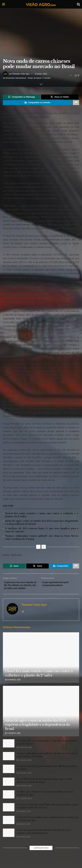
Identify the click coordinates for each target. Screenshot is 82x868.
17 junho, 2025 (24, 805)
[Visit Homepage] (41, 4)
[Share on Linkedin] (37, 103)
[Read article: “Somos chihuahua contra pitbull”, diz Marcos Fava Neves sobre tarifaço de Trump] (9, 762)
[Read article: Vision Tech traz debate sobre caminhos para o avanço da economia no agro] (9, 826)
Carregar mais (41, 854)
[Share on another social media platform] (76, 103)
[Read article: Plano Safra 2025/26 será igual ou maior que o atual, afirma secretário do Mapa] (9, 788)
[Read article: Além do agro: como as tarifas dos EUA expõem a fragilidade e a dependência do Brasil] (41, 719)
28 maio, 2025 (23, 830)
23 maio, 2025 (23, 843)
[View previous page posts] (38, 548)
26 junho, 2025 (24, 792)
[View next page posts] (44, 548)
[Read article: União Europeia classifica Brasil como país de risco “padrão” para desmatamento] (9, 839)
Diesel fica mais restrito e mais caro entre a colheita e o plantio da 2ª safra (39, 679)
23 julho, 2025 (24, 766)
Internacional (21, 78)
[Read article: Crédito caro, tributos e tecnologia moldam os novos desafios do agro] (9, 801)
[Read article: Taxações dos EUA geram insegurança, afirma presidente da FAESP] (9, 775)
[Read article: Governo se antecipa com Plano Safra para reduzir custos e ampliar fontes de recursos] (9, 813)
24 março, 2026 (13, 686)
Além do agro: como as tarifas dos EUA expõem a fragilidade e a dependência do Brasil (38, 731)
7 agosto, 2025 (13, 740)
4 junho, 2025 (24, 818)
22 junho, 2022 (41, 74)
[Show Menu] (4, 4)
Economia (10, 78)
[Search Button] (78, 4)
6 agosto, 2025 (24, 754)
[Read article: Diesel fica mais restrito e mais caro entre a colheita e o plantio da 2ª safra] (41, 666)
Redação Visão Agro (21, 74)
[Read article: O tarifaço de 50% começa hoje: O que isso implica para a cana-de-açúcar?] (9, 750)
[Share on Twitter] (60, 97)
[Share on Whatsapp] (22, 97)
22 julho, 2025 (24, 779)
